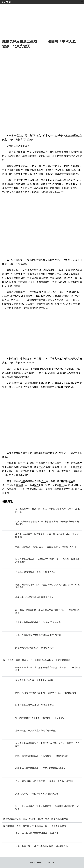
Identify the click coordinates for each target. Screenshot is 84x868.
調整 (23, 377)
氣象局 (24, 264)
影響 (41, 152)
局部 (73, 152)
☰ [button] (82, 2)
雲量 (39, 260)
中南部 (60, 274)
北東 (34, 260)
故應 (59, 373)
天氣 (20, 136)
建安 (23, 166)
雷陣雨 (72, 174)
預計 (23, 489)
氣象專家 (11, 292)
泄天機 (47, 292)
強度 (39, 304)
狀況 (77, 174)
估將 (52, 188)
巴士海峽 (64, 188)
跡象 (61, 300)
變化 (64, 453)
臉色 (57, 463)
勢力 (11, 188)
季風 (41, 467)
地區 (34, 274)
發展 (36, 156)
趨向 (57, 188)
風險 (30, 140)
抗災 (4, 493)
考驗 (59, 489)
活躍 (71, 296)
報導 (27, 146)
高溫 (73, 170)
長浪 (18, 286)
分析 (16, 270)
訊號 (16, 471)
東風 (61, 170)
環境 (9, 184)
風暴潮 (49, 489)
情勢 (23, 471)
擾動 (66, 296)
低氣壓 (24, 156)
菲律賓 (12, 156)
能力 (9, 493)
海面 (41, 300)
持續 (16, 170)
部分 (61, 485)
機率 (34, 308)
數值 (70, 463)
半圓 (14, 489)
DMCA (33, 863)
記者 (9, 146)
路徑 (57, 270)
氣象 (9, 166)
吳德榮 (19, 292)
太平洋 (6, 170)
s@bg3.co (50, 863)
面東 (59, 152)
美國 (26, 296)
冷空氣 (78, 467)
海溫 (30, 184)
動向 (80, 136)
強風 (41, 489)
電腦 (7, 373)
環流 (36, 485)
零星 (30, 387)
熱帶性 (65, 180)
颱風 (43, 156)
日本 (44, 481)
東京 (71, 481)
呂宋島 (65, 304)
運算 (16, 373)
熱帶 (70, 136)
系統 (75, 136)
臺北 (23, 146)
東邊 (18, 156)
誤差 (53, 373)
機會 (32, 156)
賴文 (14, 146)
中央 (18, 264)
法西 (23, 481)
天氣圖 (15, 304)
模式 (7, 296)
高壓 (11, 170)
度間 (4, 174)
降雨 (30, 308)
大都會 (76, 489)
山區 (48, 174)
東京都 (19, 485)
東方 (36, 300)
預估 (43, 180)
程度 (50, 192)
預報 (14, 166)
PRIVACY (41, 863)
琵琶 (48, 156)
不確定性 (59, 192)
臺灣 (48, 170)
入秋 (9, 471)
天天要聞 (6, 2)
